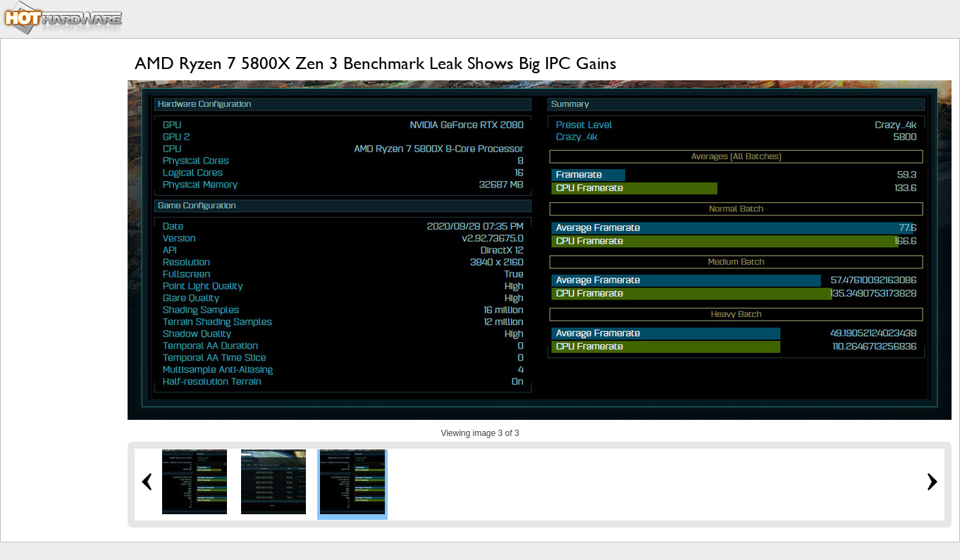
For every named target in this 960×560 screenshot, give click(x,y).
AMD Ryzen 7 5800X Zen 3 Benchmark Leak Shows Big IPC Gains (376, 63)
